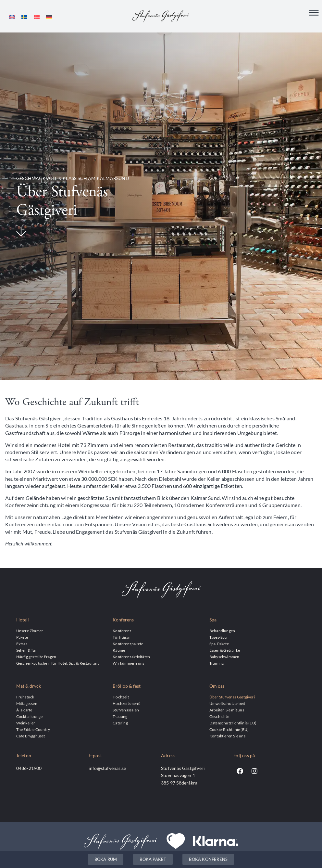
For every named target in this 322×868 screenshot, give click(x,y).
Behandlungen (222, 631)
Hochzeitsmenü (127, 703)
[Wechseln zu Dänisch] (37, 17)
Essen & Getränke (225, 650)
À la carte (24, 710)
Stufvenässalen (126, 710)
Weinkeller (26, 723)
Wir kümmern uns (128, 663)
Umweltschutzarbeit (227, 703)
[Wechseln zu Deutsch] (49, 17)
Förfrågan (122, 637)
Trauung (120, 716)
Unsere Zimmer (30, 631)
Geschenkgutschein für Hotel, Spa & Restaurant (58, 663)
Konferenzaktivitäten (131, 657)
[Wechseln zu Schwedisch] (24, 17)
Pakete (22, 637)
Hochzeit (121, 697)
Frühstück (25, 697)
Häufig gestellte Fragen (36, 657)
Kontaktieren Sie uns (227, 736)
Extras (22, 644)
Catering (120, 723)
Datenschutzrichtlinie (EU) (233, 723)
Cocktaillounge (30, 716)
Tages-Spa (218, 637)
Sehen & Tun (27, 650)
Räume (119, 650)
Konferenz (122, 631)
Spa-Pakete (219, 644)
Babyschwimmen (224, 657)
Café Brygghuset (31, 736)
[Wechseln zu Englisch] (12, 17)
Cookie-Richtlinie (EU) (229, 729)
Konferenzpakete (128, 644)
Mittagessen (27, 703)
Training (217, 663)
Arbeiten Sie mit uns (227, 710)
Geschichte (219, 716)
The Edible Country (33, 729)
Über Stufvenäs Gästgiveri (232, 697)
